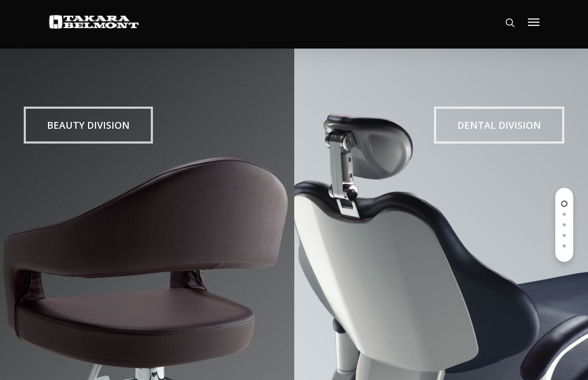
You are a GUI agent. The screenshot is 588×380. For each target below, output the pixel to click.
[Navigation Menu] (534, 24)
